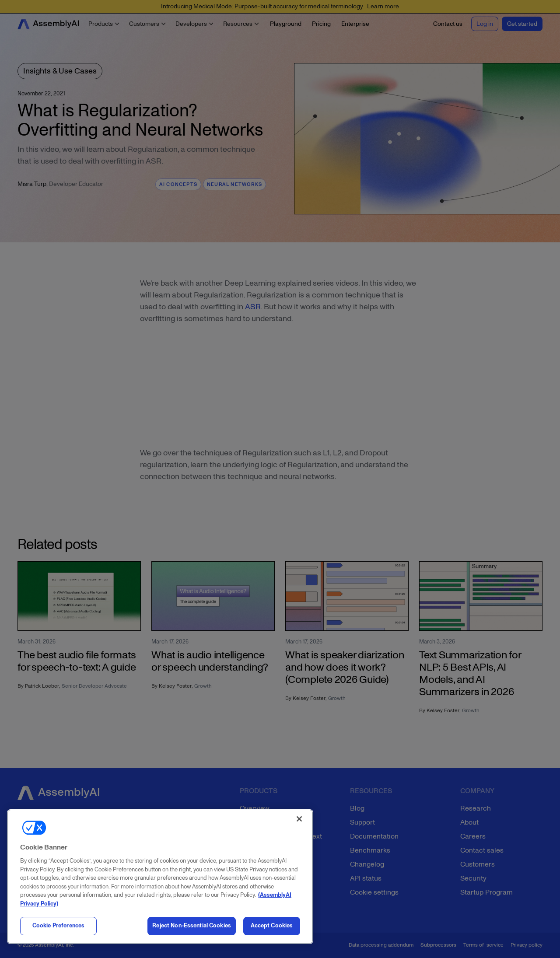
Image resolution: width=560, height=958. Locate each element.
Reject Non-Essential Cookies (192, 926)
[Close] (299, 819)
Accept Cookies (272, 926)
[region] (160, 877)
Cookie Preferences (58, 926)
